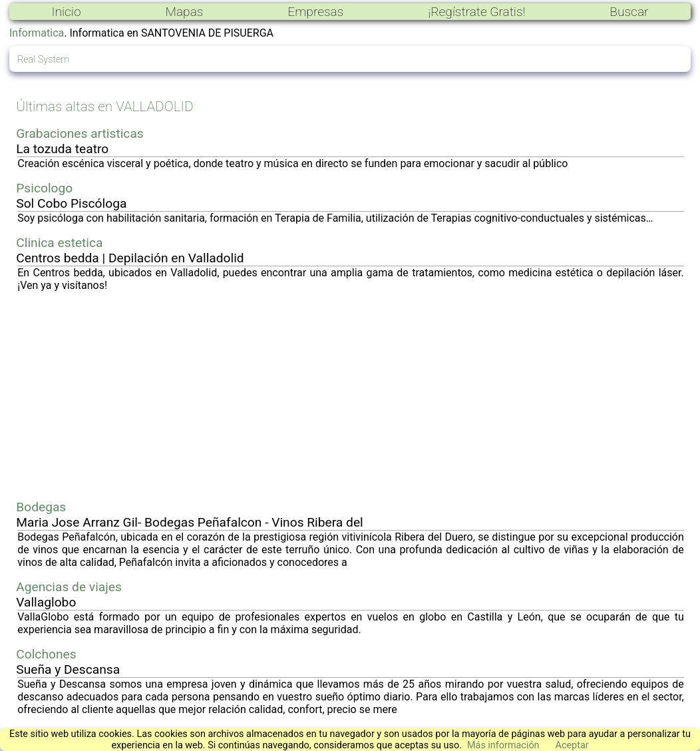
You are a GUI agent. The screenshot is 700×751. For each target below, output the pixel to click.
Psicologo (44, 188)
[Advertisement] (351, 395)
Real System (43, 60)
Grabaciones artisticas (80, 133)
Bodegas (41, 507)
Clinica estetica (59, 243)
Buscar (629, 12)
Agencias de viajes (69, 587)
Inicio (66, 12)
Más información (503, 745)
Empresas (315, 12)
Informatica (37, 33)
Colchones (46, 654)
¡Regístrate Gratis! (476, 12)
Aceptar (572, 745)
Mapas (184, 12)
